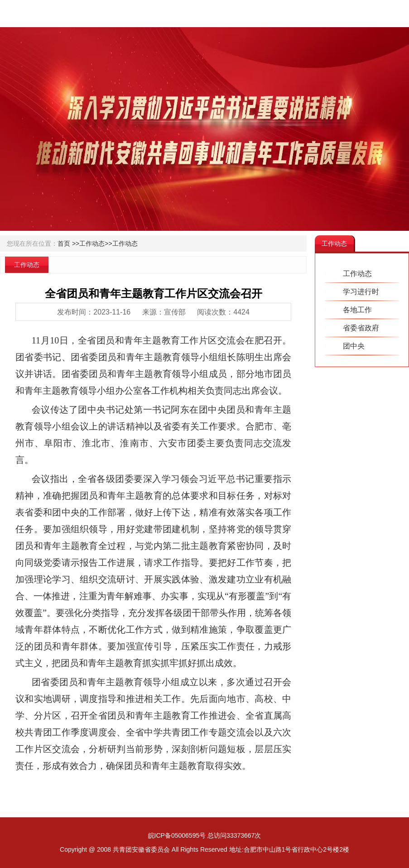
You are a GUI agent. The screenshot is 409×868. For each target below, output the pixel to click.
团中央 (354, 346)
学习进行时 (361, 292)
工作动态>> (96, 243)
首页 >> (68, 243)
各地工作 (357, 310)
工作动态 (125, 243)
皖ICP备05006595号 (177, 835)
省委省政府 (361, 328)
